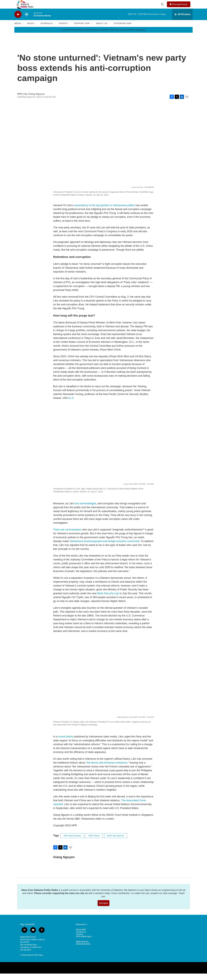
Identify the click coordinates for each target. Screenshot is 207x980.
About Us (102, 30)
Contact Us (81, 938)
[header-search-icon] (163, 8)
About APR (81, 936)
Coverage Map (123, 30)
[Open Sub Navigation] (23, 30)
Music (31, 30)
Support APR (82, 30)
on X (71, 404)
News (18, 30)
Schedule (47, 30)
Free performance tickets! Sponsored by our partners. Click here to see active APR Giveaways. (103, 36)
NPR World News (72, 842)
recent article (66, 743)
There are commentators (67, 536)
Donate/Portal (181, 8)
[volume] (27, 21)
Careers (79, 941)
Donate (103, 909)
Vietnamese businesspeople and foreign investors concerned (104, 548)
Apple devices (82, 948)
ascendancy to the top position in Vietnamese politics (105, 212)
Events (63, 30)
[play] (18, 21)
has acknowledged (85, 510)
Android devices (83, 950)
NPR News (94, 842)
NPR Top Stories (116, 842)
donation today (103, 900)
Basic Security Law (108, 600)
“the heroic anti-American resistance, (107, 769)
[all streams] (182, 21)
